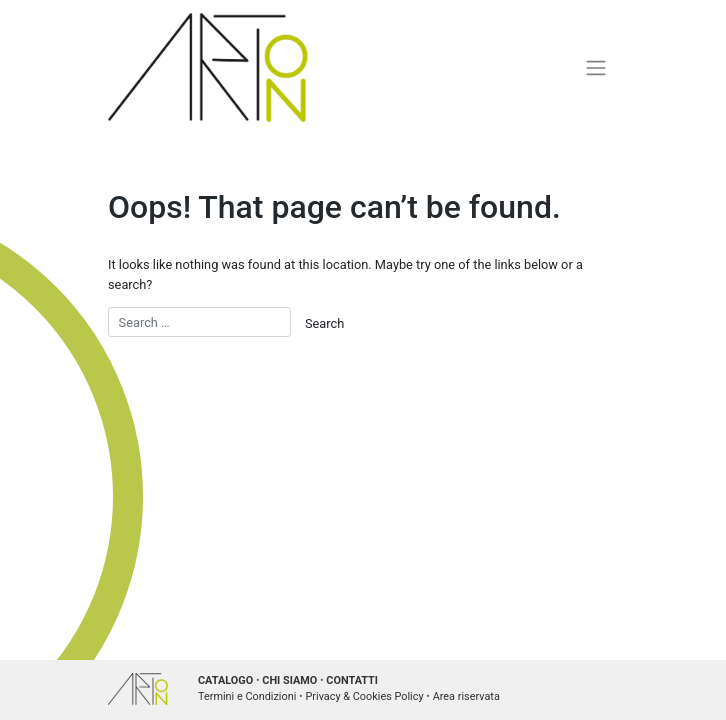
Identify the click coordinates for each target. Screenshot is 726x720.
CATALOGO (225, 680)
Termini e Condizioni (247, 696)
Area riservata (466, 696)
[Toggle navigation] (596, 67)
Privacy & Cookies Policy (364, 696)
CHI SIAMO (289, 680)
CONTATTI (352, 680)
